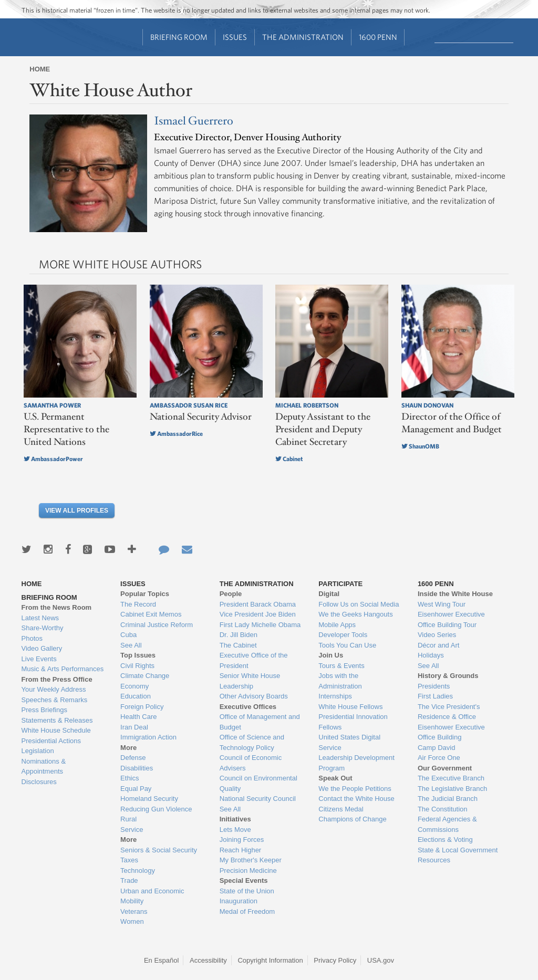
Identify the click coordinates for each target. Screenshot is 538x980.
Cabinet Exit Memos (151, 614)
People (231, 594)
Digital (329, 594)
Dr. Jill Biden (239, 635)
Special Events (244, 880)
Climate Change (145, 676)
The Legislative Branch (452, 789)
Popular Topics (145, 594)
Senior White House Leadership (250, 681)
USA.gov (381, 960)
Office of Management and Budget (260, 722)
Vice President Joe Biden (258, 614)
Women (132, 921)
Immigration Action (148, 737)
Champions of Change (352, 819)
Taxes (129, 860)
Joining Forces (242, 840)
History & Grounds (448, 676)
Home (40, 69)
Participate (340, 584)
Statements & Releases (57, 720)
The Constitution (443, 809)
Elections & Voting (445, 840)
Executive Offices (248, 707)
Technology (138, 870)
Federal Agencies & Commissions (447, 824)
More (128, 748)
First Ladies (435, 696)
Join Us (331, 655)
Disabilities (137, 768)
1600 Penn (378, 37)
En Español (162, 960)
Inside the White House (455, 594)
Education (136, 696)
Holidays (431, 655)
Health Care (138, 717)
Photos (32, 638)
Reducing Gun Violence (156, 809)
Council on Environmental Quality (258, 783)
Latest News (40, 618)
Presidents (434, 686)
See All (131, 645)
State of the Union (247, 891)
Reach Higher (241, 850)
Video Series (437, 635)
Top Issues (138, 655)
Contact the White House (356, 799)
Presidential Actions (51, 741)
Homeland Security (149, 799)
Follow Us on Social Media (359, 604)
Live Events (39, 659)
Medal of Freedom (247, 911)
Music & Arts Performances (63, 669)
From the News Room (57, 607)
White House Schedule (56, 730)
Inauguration (239, 901)
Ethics (130, 778)
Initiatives (235, 819)
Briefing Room (179, 37)
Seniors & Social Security (159, 850)
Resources (434, 860)
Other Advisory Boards (254, 696)
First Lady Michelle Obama (260, 625)
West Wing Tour (442, 604)
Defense (133, 758)
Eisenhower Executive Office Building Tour (451, 619)
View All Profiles (77, 510)
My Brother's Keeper (251, 860)
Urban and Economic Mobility (152, 896)
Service (132, 830)
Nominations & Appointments (44, 767)
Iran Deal (134, 727)
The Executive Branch (451, 778)
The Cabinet (238, 645)
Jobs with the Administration (340, 681)
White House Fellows (350, 707)
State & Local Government (458, 850)
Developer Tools (343, 635)
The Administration (303, 37)
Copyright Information (270, 960)
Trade (129, 880)
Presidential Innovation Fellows (353, 722)
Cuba (128, 635)
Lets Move (235, 830)
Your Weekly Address (54, 689)
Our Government (445, 768)
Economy (134, 686)
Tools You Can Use (347, 645)
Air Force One (439, 758)
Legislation (38, 751)
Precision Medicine (248, 870)
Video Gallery (42, 648)
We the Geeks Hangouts (355, 614)
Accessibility (208, 960)
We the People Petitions (355, 789)
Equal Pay (136, 789)
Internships (335, 696)
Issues (235, 37)
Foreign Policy (142, 707)
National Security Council (258, 799)
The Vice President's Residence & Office (449, 712)
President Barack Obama (258, 604)
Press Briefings (44, 710)
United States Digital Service (349, 742)
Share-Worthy (43, 628)
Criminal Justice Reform (157, 625)
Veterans (134, 911)
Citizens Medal (341, 809)
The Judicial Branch (448, 799)
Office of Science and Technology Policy (252, 742)
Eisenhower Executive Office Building (451, 732)
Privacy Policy (335, 960)
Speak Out (335, 778)
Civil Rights (137, 666)
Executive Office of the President (254, 660)
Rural (128, 819)
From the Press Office (57, 679)
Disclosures (39, 782)
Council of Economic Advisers (251, 763)
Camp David (437, 748)
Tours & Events (341, 666)
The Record (138, 604)
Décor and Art (439, 645)
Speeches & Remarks (55, 700)
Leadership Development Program (356, 763)
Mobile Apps (337, 625)
